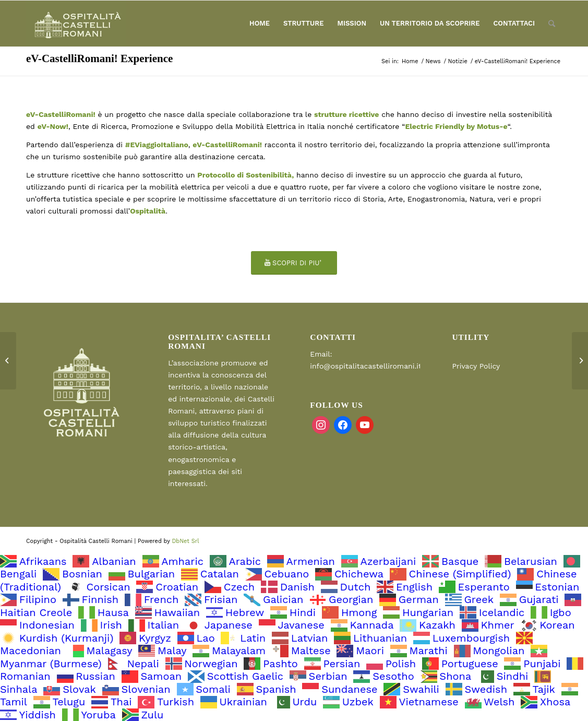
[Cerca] (552, 23)
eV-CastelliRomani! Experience (99, 58)
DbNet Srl (185, 541)
